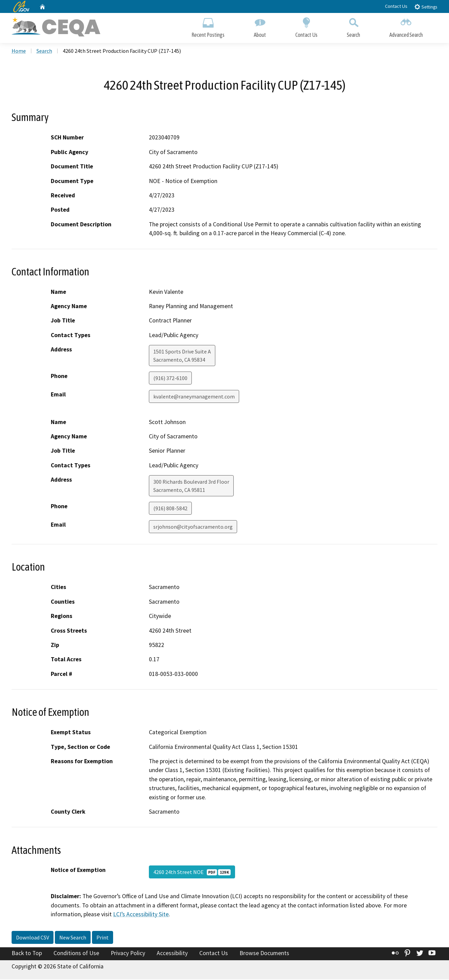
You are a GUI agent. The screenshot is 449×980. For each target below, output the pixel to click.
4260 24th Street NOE (192, 873)
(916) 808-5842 (170, 509)
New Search (73, 938)
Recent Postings (208, 26)
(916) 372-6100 (170, 379)
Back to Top (27, 954)
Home (19, 51)
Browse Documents (264, 954)
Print (103, 938)
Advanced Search (406, 26)
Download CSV (33, 938)
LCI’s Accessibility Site (141, 915)
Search (353, 26)
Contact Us (396, 6)
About (260, 26)
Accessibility (172, 954)
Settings (426, 7)
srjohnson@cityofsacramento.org (193, 528)
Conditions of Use (76, 954)
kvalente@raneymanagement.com (194, 397)
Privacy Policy (128, 954)
